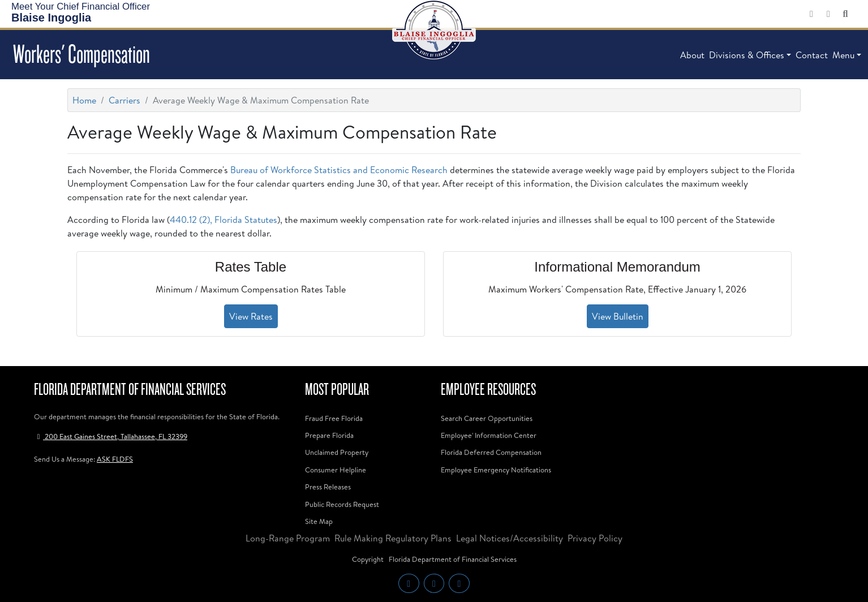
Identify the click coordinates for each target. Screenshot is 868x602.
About (692, 55)
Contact (812, 55)
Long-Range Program (288, 538)
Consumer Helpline (336, 470)
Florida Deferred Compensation (491, 452)
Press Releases (328, 487)
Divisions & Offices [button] (747, 55)
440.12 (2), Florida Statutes (224, 220)
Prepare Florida (329, 435)
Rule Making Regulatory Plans (393, 538)
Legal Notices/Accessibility (510, 538)
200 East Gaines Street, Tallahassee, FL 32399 (111, 436)
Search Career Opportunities (487, 418)
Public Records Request (342, 504)
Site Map (319, 521)
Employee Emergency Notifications (496, 470)
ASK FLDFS (115, 459)
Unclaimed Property (337, 452)
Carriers (124, 100)
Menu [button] (843, 55)
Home (84, 100)
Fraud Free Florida (334, 418)
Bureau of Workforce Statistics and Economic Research (339, 170)
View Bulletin (618, 316)
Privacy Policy (595, 538)
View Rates (251, 316)
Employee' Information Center (489, 435)
